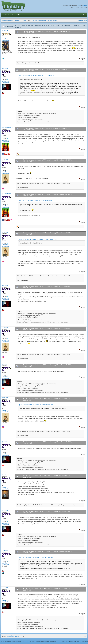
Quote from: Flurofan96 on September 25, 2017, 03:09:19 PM (37, 76)
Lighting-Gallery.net (7, 20)
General (17, 20)
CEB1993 (5, 159)
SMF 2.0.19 (25, 642)
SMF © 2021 (32, 642)
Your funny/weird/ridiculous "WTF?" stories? (45, 20)
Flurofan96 (5, 30)
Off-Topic (24, 20)
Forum (5, 15)
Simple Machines (41, 642)
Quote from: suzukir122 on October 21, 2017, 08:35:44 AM (36, 557)
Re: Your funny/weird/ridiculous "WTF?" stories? (37, 31)
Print (85, 636)
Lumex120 (5, 551)
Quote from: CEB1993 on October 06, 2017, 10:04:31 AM (35, 200)
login (79, 5)
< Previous (11, 636)
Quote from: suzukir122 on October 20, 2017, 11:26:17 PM (36, 405)
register (85, 5)
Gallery (15, 15)
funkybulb (5, 475)
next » (85, 20)
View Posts (5, 39)
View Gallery (6, 40)
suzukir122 (5, 69)
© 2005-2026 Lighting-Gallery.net (11, 642)
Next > (17, 636)
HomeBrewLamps (7, 128)
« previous (80, 20)
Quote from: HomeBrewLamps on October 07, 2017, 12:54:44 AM (38, 239)
